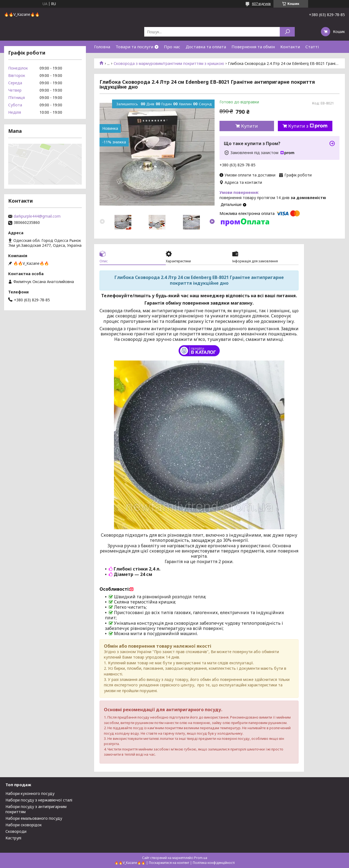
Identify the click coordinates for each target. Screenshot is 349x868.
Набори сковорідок (24, 825)
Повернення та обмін (253, 47)
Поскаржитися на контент (169, 863)
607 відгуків (261, 4)
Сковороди (16, 831)
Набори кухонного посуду (30, 793)
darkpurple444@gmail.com (37, 216)
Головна (102, 47)
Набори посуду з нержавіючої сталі (39, 800)
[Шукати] (287, 32)
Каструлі (13, 838)
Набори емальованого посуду (34, 818)
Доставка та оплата (206, 47)
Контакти (290, 47)
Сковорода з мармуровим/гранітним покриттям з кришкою (169, 64)
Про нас (172, 47)
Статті (312, 47)
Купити (249, 126)
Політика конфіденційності (214, 863)
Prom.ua (201, 858)
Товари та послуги (134, 47)
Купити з (308, 126)
